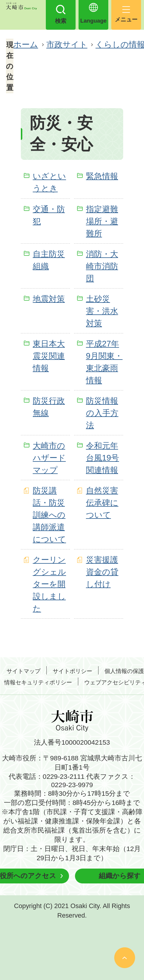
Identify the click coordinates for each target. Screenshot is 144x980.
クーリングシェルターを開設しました (49, 584)
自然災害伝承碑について (102, 503)
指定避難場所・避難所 (102, 221)
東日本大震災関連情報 (49, 356)
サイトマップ (24, 671)
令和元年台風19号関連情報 (102, 458)
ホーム (26, 44)
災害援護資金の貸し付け (102, 572)
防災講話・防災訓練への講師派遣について (49, 515)
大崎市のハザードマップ (49, 458)
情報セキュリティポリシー (38, 682)
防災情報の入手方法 (102, 413)
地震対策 (49, 299)
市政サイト (67, 44)
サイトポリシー (72, 671)
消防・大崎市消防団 (102, 266)
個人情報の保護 (124, 671)
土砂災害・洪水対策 (102, 311)
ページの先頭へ (125, 958)
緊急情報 (102, 176)
